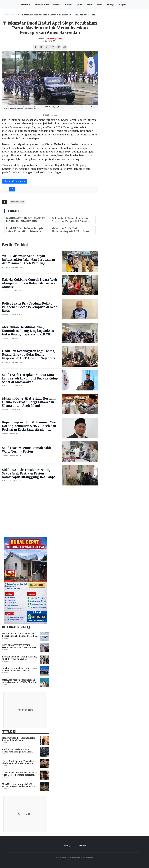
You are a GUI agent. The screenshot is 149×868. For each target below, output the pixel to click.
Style (89, 4)
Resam (69, 4)
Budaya (111, 4)
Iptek (80, 4)
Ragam (123, 4)
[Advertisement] (74, 513)
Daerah (57, 4)
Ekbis (99, 4)
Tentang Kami (69, 845)
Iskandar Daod (18, 202)
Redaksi (82, 845)
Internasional (42, 4)
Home (6, 15)
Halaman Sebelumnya (15, 181)
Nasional (26, 4)
